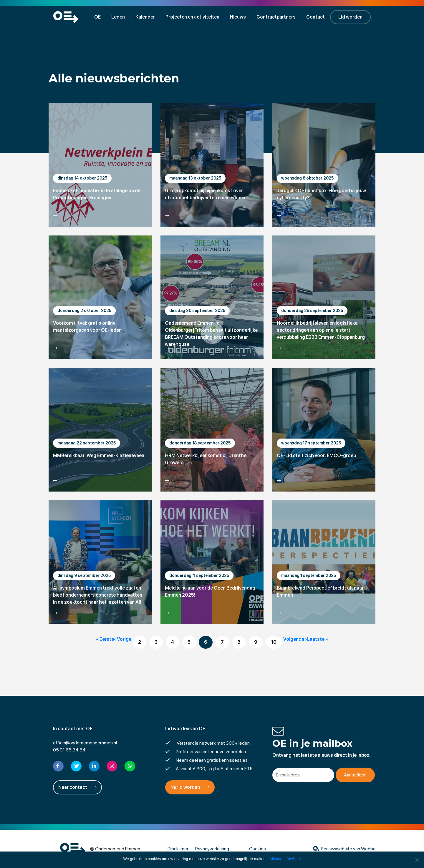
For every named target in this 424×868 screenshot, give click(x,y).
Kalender (145, 17)
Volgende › (295, 639)
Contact (315, 17)
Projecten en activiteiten (192, 17)
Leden (118, 17)
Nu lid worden (190, 787)
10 (274, 642)
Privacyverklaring (212, 849)
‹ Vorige (123, 639)
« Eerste (105, 639)
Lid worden (350, 17)
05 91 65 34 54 (69, 750)
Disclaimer (178, 849)
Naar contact (77, 787)
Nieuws (238, 17)
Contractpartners (276, 17)
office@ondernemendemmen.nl (85, 743)
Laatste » (318, 639)
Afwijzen (294, 859)
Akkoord (276, 859)
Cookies (257, 849)
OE (97, 17)
